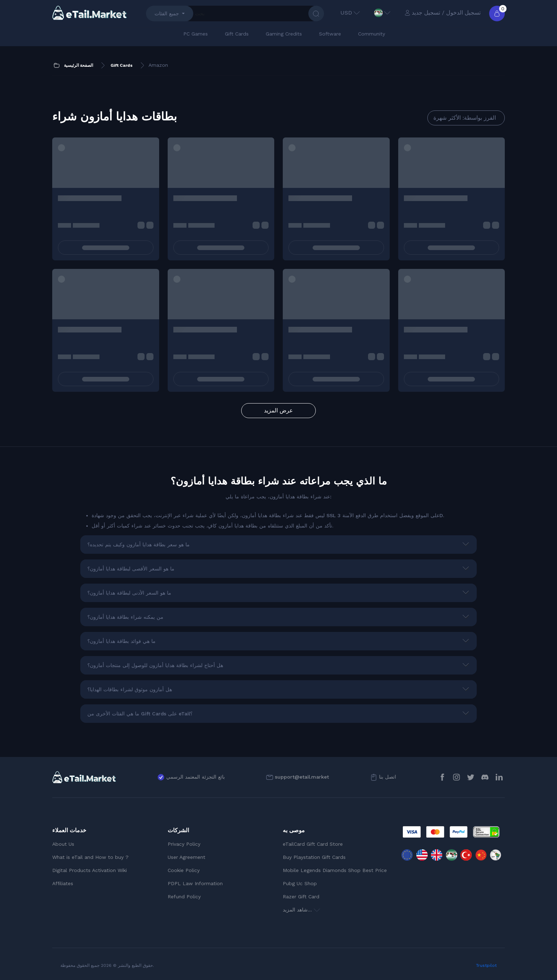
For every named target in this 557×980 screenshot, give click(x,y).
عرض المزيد (278, 410)
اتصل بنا (388, 777)
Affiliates (63, 883)
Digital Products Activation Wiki (90, 870)
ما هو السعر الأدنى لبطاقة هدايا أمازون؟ (129, 593)
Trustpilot (486, 965)
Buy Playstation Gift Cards (314, 857)
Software (330, 34)
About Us (63, 844)
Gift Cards (237, 34)
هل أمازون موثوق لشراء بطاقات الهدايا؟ (130, 689)
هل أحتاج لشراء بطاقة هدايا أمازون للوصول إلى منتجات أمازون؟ (155, 665)
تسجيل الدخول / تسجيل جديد (443, 13)
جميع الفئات (167, 13)
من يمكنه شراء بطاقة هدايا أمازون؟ (125, 617)
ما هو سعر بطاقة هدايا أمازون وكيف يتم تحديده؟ (139, 545)
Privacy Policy (184, 844)
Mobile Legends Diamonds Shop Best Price (335, 870)
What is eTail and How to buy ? (90, 857)
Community (372, 34)
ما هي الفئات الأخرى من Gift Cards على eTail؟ (140, 714)
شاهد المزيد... (301, 910)
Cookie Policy (184, 870)
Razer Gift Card (301, 897)
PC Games (196, 34)
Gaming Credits (284, 34)
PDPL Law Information (195, 883)
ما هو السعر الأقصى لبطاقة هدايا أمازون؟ (131, 569)
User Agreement (186, 857)
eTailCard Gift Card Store (313, 844)
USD (350, 13)
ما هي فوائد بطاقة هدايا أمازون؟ (121, 641)
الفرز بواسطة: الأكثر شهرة (465, 118)
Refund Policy (184, 897)
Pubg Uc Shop (300, 883)
